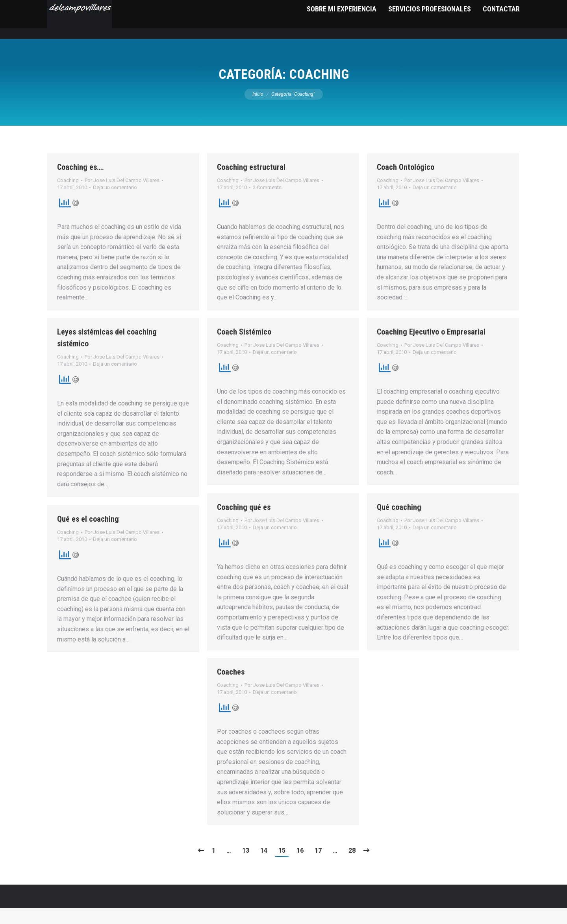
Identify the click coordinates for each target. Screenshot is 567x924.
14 (264, 866)
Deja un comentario (115, 203)
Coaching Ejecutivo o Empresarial (431, 348)
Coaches (231, 688)
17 (318, 866)
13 (246, 866)
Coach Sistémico (244, 348)
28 (352, 866)
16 (300, 866)
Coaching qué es (244, 523)
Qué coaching (399, 523)
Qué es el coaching (88, 535)
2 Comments (267, 203)
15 (282, 866)
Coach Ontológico (406, 183)
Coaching (68, 196)
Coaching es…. (81, 183)
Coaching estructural (251, 183)
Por (122, 196)
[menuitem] (342, 35)
